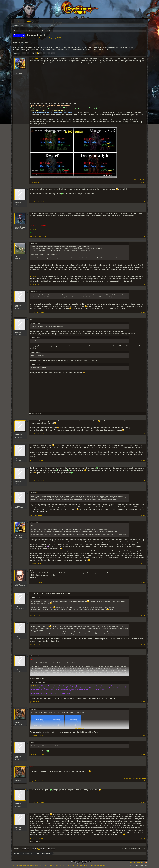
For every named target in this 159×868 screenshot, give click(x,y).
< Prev (24, 53)
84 (44, 53)
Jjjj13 (16, 607)
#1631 (143, 564)
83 (41, 53)
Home (142, 863)
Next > (53, 53)
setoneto (18, 333)
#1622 (143, 202)
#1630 (143, 515)
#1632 (143, 583)
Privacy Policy (144, 866)
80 (33, 53)
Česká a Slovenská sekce (28, 38)
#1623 (143, 236)
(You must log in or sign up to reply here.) (134, 849)
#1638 (143, 781)
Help (138, 863)
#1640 (143, 838)
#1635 (143, 702)
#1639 (143, 802)
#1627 (143, 434)
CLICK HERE (103, 50)
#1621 (143, 182)
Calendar (30, 21)
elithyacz (18, 722)
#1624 (143, 285)
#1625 (143, 312)
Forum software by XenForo (27, 866)
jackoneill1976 (20, 227)
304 (49, 53)
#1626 (143, 410)
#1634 (143, 645)
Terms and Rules (134, 866)
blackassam (19, 72)
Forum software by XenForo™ (59, 866)
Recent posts (18, 25)
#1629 (143, 481)
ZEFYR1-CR (18, 203)
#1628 (143, 460)
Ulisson (17, 506)
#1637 (143, 755)
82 (39, 53)
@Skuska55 (35, 686)
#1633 (143, 616)
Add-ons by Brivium (92, 866)
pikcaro (17, 584)
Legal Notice (132, 863)
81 (36, 53)
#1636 (143, 736)
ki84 (16, 257)
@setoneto (34, 58)
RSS (146, 863)
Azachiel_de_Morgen (47, 38)
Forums (19, 22)
